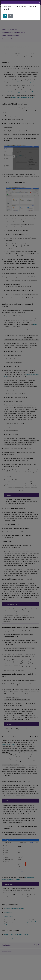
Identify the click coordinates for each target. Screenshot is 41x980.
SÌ (5, 16)
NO (11, 16)
